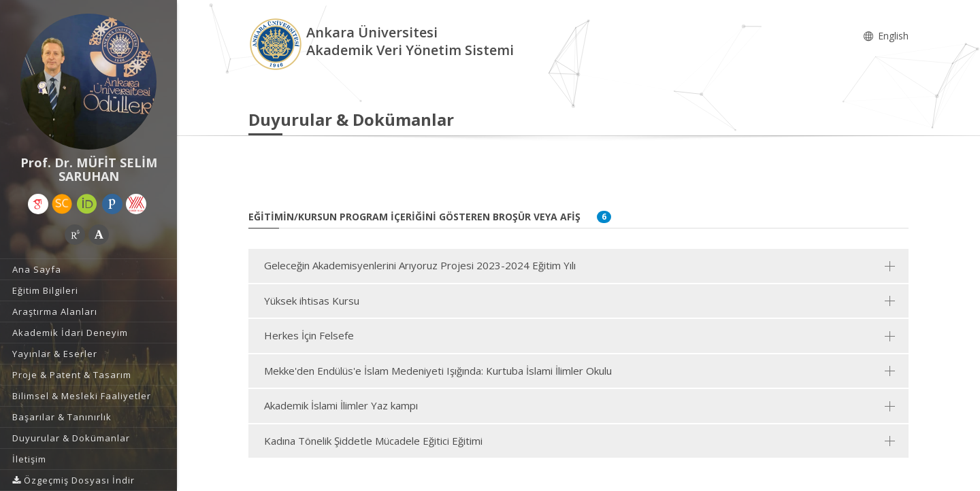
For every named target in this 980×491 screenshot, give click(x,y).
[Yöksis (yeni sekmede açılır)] (136, 204)
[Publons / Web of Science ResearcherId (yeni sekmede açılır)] (112, 204)
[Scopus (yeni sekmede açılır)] (62, 204)
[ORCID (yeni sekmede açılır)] (87, 204)
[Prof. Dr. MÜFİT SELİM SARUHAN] (88, 82)
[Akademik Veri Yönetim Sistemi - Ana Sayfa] (277, 43)
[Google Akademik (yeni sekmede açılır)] (38, 204)
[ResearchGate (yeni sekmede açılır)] (75, 235)
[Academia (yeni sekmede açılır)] (99, 235)
